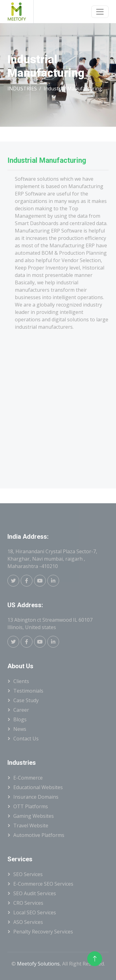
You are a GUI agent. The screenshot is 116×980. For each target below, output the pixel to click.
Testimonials (28, 691)
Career (21, 710)
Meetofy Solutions (38, 964)
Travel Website (31, 826)
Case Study (26, 700)
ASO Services (28, 922)
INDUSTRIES (22, 89)
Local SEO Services (35, 912)
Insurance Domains (36, 797)
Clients (21, 681)
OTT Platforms (31, 806)
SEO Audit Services (35, 893)
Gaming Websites (34, 816)
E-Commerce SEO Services (43, 884)
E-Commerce (28, 778)
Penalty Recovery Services (43, 932)
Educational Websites (38, 787)
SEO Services (28, 874)
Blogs (20, 719)
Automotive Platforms (39, 835)
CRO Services (28, 903)
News (20, 729)
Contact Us (26, 739)
